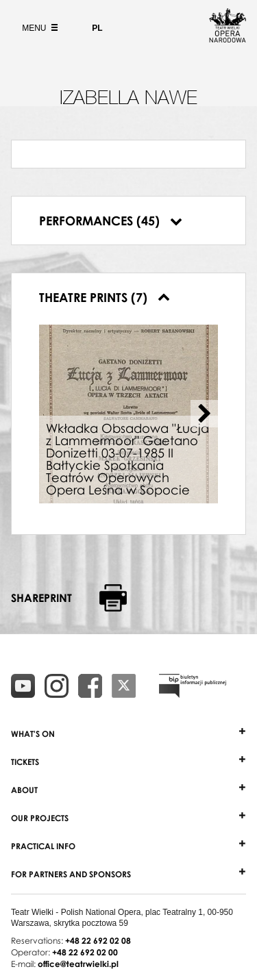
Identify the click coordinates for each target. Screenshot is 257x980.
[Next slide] (204, 414)
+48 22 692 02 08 (98, 941)
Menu (38, 28)
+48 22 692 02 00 (85, 952)
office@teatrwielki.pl (78, 964)
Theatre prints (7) (105, 297)
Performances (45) (111, 221)
